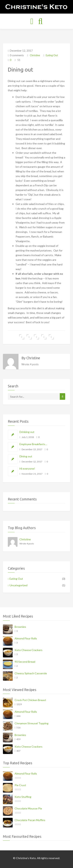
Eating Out (52, 55)
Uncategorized (18, 585)
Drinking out (27, 432)
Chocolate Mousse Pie (28, 808)
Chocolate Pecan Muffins (30, 820)
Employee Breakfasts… (33, 444)
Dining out (26, 456)
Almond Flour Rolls (26, 638)
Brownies (20, 627)
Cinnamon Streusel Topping (32, 723)
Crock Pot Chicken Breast (30, 700)
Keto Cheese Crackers (29, 650)
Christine (35, 55)
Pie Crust (20, 785)
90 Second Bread (25, 662)
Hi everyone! (27, 469)
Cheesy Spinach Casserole (31, 673)
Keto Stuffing (23, 797)
